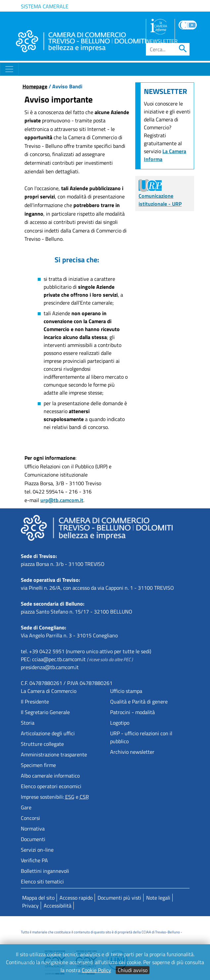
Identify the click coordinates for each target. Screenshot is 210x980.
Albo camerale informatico (50, 776)
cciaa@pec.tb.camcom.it (59, 659)
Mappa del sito (38, 898)
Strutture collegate (42, 744)
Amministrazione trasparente (54, 754)
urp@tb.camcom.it (62, 500)
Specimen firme (38, 765)
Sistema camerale (45, 6)
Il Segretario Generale (45, 712)
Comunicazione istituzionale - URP (160, 194)
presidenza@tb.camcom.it (50, 667)
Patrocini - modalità (132, 712)
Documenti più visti (119, 898)
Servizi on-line (37, 850)
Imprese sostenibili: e (55, 797)
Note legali (158, 898)
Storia (28, 723)
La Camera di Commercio (49, 691)
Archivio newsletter (132, 752)
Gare (26, 807)
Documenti (33, 839)
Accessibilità (58, 906)
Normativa (33, 829)
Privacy (30, 906)
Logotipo (120, 723)
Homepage (35, 86)
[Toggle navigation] (9, 69)
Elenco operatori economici (51, 786)
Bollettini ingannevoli (45, 871)
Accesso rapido (76, 898)
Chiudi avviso (133, 970)
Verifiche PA (34, 860)
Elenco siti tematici (42, 881)
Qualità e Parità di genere (139, 702)
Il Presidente (35, 702)
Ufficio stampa (126, 691)
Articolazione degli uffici (48, 733)
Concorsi (30, 818)
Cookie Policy (96, 970)
